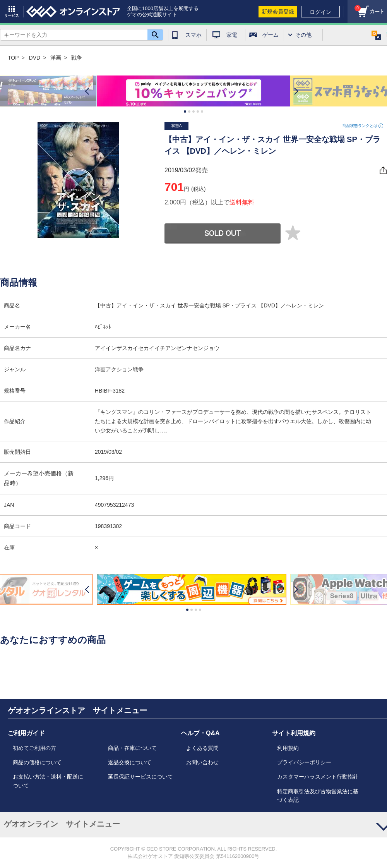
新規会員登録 (278, 12)
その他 (303, 35)
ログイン (320, 12)
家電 (232, 35)
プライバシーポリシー (304, 762)
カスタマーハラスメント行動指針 (318, 777)
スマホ (193, 35)
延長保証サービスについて (140, 777)
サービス (12, 12)
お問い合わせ (202, 762)
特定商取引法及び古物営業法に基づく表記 (318, 796)
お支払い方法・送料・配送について (48, 781)
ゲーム (271, 35)
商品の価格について (37, 762)
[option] (193, 91)
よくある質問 (202, 748)
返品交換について (130, 762)
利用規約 (288, 748)
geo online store (73, 12)
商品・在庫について (132, 748)
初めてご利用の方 (34, 748)
